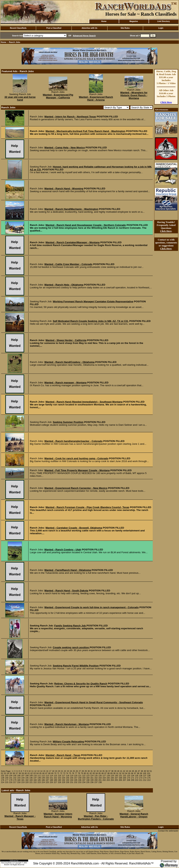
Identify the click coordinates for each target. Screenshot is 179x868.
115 (55, 776)
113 (47, 776)
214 (3, 782)
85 (100, 773)
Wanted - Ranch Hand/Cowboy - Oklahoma (69, 362)
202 (104, 780)
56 (14, 773)
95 (129, 773)
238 (100, 782)
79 (82, 773)
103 (7, 776)
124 (92, 776)
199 (92, 780)
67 (46, 773)
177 (7, 780)
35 (103, 771)
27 (80, 771)
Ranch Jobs (15, 42)
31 (92, 771)
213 (149, 780)
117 (64, 776)
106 (19, 776)
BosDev (7, 865)
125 (96, 776)
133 (128, 776)
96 (132, 773)
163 (100, 778)
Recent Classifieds (18, 28)
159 (84, 778)
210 (137, 780)
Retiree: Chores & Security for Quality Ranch (81, 684)
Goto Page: (6, 771)
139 (3, 778)
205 (116, 780)
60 (26, 773)
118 (68, 776)
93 (123, 773)
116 (59, 776)
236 (92, 782)
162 (96, 778)
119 (72, 776)
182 (27, 780)
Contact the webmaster (168, 831)
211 (141, 780)
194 (72, 780)
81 (88, 773)
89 (112, 773)
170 (128, 778)
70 (55, 773)
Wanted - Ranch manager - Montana (65, 383)
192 (64, 780)
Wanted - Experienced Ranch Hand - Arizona (96, 98)
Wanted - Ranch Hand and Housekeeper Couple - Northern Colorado (86, 225)
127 (104, 776)
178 (11, 780)
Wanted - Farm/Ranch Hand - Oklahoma (68, 570)
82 (91, 773)
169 (124, 778)
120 (76, 776)
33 (98, 771)
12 (35, 771)
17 (50, 771)
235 (88, 782)
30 (89, 771)
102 (3, 776)
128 (108, 776)
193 (68, 780)
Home (104, 21)
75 (70, 773)
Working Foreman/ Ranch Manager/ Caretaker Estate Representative (93, 301)
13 (38, 771)
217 (15, 782)
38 (112, 771)
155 (68, 778)
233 (80, 782)
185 (39, 780)
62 (32, 773)
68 (49, 773)
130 (116, 776)
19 (56, 771)
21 (62, 771)
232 (76, 782)
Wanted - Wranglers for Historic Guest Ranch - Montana (134, 95)
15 (44, 771)
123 (88, 776)
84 (97, 773)
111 (39, 776)
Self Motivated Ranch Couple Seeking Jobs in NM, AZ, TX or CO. (91, 321)
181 (23, 780)
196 (80, 780)
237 (96, 782)
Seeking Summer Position (68, 422)
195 (76, 780)
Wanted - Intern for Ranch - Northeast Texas (70, 117)
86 (103, 773)
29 (86, 771)
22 (65, 771)
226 (51, 782)
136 (141, 776)
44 (130, 771)
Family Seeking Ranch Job (70, 626)
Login (161, 28)
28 (83, 771)
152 (55, 778)
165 (108, 778)
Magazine (134, 21)
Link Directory (163, 21)
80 (85, 773)
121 (80, 776)
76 (73, 773)
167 (116, 778)
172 (137, 778)
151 (51, 778)
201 (100, 780)
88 (109, 773)
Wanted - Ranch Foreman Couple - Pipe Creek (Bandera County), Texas (87, 507)
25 (74, 771)
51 (151, 771)
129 (112, 776)
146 (31, 778)
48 (142, 771)
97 (135, 773)
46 (136, 771)
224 (43, 782)
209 (133, 780)
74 (67, 773)
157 (76, 778)
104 (11, 776)
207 (124, 780)
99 (141, 773)
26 (77, 771)
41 (121, 771)
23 (68, 771)
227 (55, 782)
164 (104, 778)
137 (145, 776)
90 (114, 773)
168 (120, 778)
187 (47, 780)
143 (19, 778)
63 (34, 773)
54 (8, 773)
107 (23, 776)
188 (51, 780)
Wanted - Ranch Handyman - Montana (67, 724)
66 (43, 773)
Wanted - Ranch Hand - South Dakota (66, 591)
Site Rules (125, 28)
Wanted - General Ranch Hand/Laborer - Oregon (134, 815)
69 (52, 773)
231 (72, 782)
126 (100, 776)
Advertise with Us (89, 28)
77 (76, 773)
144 (23, 778)
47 (139, 771)
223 (39, 782)
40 (118, 771)
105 (15, 776)
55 (11, 773)
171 (133, 778)
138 (149, 776)
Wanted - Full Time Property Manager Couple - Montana (77, 470)
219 (23, 782)
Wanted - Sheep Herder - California (66, 340)
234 (84, 782)
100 (145, 773)
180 (19, 780)
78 (79, 773)
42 (124, 771)
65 (40, 773)
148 (39, 778)
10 (29, 771)
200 (96, 780)
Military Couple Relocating (68, 742)
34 (101, 771)
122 (84, 776)
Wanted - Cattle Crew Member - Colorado (68, 264)
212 (145, 780)
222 (35, 782)
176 (3, 780)
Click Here (166, 102)
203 (108, 780)
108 (27, 776)
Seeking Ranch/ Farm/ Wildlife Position (76, 666)
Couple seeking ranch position (71, 647)
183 (31, 780)
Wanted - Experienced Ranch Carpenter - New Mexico (76, 488)
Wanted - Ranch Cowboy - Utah (63, 550)
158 (80, 778)
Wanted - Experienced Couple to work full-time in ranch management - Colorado (92, 607)
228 (59, 782)
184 (35, 780)
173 (141, 778)
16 (47, 771)
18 (53, 771)
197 (84, 780)
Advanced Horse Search (84, 36)
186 (43, 780)
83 (94, 773)
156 (72, 778)
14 (41, 771)
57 (17, 773)
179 (15, 780)
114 (51, 776)
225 (47, 782)
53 (5, 773)
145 (27, 778)
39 (115, 771)
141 (11, 778)
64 (37, 773)
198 (88, 780)
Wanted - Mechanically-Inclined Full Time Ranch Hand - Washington (85, 131)
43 (127, 771)
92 (120, 773)
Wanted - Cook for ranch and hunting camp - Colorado (76, 458)
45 (133, 771)
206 (120, 780)
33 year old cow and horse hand (20, 98)
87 (106, 773)
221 (31, 782)
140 (7, 778)
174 (145, 778)
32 (95, 771)
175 (149, 778)
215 (7, 782)
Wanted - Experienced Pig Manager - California (58, 96)
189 (55, 780)
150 (47, 778)
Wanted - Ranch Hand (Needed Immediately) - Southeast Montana (84, 402)
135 (137, 776)
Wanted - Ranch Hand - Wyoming (64, 189)
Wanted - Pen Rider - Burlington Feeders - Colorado (96, 817)
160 (88, 778)
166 (112, 778)
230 (68, 782)
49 (145, 771)
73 (64, 773)
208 (128, 780)
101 (149, 773)
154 (64, 778)
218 (19, 782)
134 (133, 776)
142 (15, 778)
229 (64, 782)
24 (71, 771)
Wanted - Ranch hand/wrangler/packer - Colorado (73, 441)
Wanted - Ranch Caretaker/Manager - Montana (73, 242)
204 (112, 780)
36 (106, 771)
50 (148, 771)
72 (61, 773)
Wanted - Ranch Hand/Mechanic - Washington (71, 209)
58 (20, 773)
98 (138, 773)
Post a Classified (54, 28)
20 (59, 771)
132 (124, 776)
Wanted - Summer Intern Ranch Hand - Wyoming (58, 815)
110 (35, 776)
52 (2, 773)
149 (43, 778)
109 (31, 776)
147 (35, 778)
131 (120, 776)
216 (11, 782)
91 (117, 773)
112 (43, 776)
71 (58, 773)
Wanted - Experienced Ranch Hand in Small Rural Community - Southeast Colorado (94, 702)
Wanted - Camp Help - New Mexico (65, 148)
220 (27, 782)
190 (59, 780)
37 (109, 771)
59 (23, 773)
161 (92, 778)
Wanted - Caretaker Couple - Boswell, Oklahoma (74, 528)
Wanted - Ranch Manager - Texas (20, 817)
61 (29, 773)
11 (32, 771)
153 (59, 778)
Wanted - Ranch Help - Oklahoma (64, 285)
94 (126, 773)
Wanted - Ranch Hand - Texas (63, 755)
